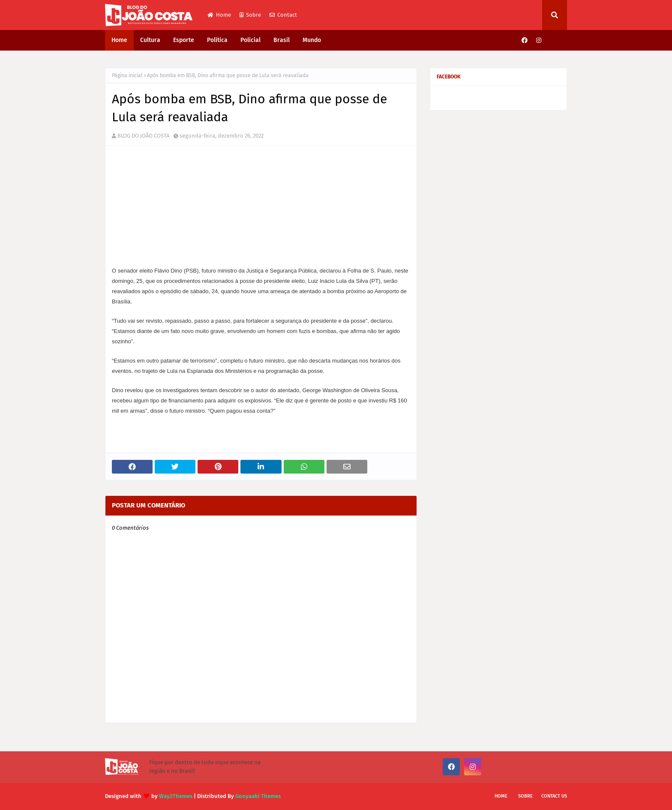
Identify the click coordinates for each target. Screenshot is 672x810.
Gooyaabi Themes (258, 796)
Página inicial (127, 75)
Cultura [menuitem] (150, 40)
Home (219, 15)
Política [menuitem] (217, 40)
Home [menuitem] (119, 40)
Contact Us (554, 796)
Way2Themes (176, 796)
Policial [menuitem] (250, 40)
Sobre (250, 15)
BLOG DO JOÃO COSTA (143, 136)
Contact (283, 15)
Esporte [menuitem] (184, 40)
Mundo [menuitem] (312, 40)
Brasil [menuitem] (282, 40)
